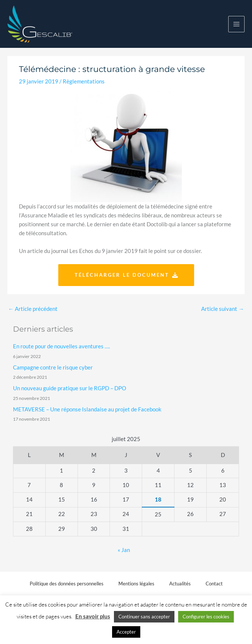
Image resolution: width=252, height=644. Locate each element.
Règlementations (84, 81)
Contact (214, 584)
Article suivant (222, 309)
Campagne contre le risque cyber (53, 367)
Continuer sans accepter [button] (144, 617)
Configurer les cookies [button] (206, 617)
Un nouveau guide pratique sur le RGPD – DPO (70, 388)
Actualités (180, 584)
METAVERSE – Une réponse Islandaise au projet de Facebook (87, 409)
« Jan (124, 550)
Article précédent (33, 309)
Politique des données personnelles (67, 584)
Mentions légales (136, 584)
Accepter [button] (126, 632)
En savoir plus (93, 616)
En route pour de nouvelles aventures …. (61, 346)
